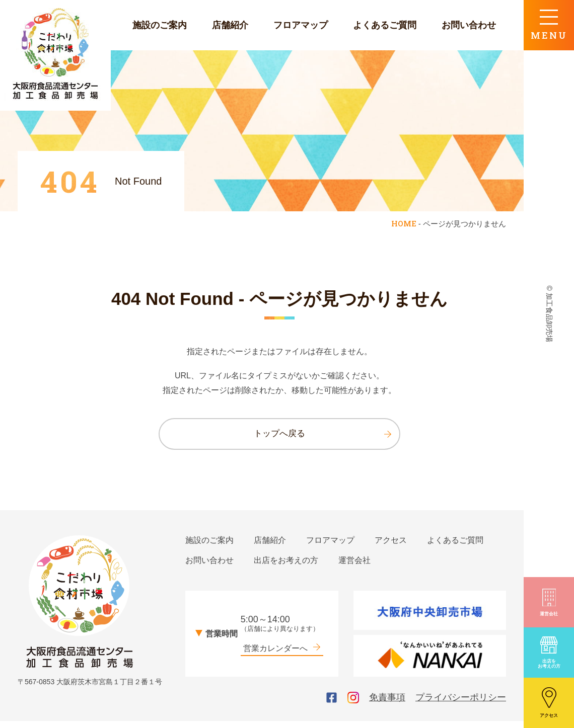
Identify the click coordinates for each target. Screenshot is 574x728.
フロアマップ (301, 25)
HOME (404, 223)
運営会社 (549, 602)
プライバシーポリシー (461, 704)
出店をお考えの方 (549, 652)
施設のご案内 (160, 25)
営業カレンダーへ (282, 655)
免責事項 (387, 704)
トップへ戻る (322, 436)
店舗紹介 (230, 25)
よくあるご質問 (385, 25)
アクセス (549, 703)
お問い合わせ (469, 25)
